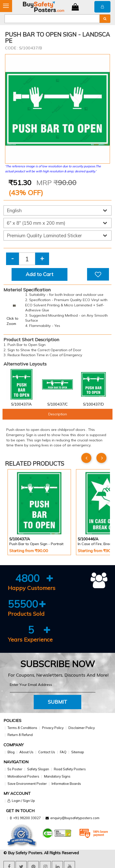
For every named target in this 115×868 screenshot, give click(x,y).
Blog (11, 752)
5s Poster (15, 769)
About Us (26, 752)
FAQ (63, 752)
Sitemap (78, 752)
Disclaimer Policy (82, 728)
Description (58, 414)
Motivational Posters (23, 776)
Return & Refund (20, 735)
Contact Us (47, 752)
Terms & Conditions (22, 728)
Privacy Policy (53, 728)
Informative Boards (66, 784)
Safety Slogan (38, 769)
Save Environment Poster (27, 784)
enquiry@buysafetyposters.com (75, 818)
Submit (57, 702)
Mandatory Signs (57, 776)
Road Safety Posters (70, 769)
